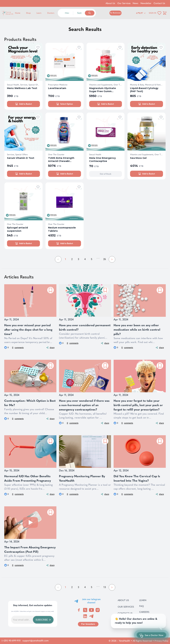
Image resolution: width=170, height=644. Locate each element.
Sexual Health (95, 155)
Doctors (51, 13)
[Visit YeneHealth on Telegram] (91, 616)
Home (18, 13)
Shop (28, 13)
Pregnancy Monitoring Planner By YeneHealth (82, 478)
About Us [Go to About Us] (110, 3)
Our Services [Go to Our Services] (124, 3)
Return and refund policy (153, 625)
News (125, 620)
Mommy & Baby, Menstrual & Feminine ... (147, 85)
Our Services (126, 607)
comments (18, 348)
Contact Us (126, 613)
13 (105, 587)
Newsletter (126, 626)
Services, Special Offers (17, 155)
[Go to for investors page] (88, 624)
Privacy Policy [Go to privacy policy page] (161, 641)
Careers (148, 612)
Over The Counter (56, 155)
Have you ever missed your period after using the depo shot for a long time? (28, 330)
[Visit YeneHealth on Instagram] (98, 610)
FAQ (146, 606)
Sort (79, 13)
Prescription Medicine (58, 85)
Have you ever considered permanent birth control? (85, 327)
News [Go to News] (135, 3)
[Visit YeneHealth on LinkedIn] (85, 616)
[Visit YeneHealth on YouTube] (91, 610)
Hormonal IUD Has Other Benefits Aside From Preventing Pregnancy (28, 478)
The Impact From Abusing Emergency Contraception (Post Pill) (30, 550)
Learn (39, 13)
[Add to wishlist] (38, 47)
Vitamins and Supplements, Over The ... (106, 85)
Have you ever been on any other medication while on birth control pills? (137, 330)
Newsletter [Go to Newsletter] (146, 3)
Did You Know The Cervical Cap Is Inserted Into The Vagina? (137, 478)
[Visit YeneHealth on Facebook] (79, 610)
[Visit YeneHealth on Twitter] (85, 610)
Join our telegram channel (91, 601)
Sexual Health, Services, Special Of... (23, 85)
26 (105, 259)
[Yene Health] (23, 13)
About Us (126, 600)
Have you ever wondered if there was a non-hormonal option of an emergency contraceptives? (84, 405)
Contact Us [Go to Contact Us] (159, 3)
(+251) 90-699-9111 (11, 641)
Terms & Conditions (153, 618)
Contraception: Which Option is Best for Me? (30, 403)
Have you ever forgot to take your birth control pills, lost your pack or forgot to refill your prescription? (138, 405)
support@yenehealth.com (36, 641)
